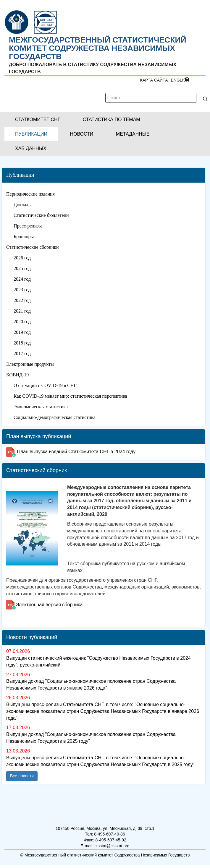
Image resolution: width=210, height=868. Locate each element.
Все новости (22, 776)
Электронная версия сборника (49, 605)
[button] (38, 120)
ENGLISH (180, 80)
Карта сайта (154, 80)
